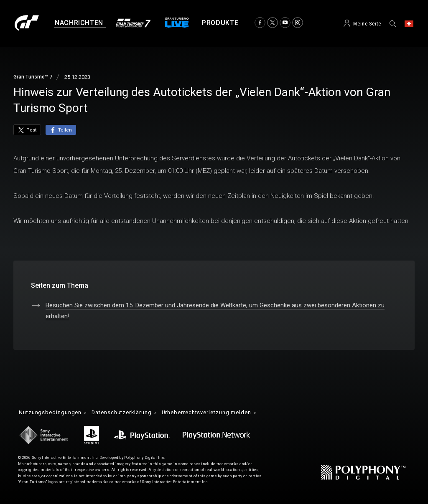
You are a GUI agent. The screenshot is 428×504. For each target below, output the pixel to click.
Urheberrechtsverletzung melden (223, 413)
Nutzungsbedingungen (52, 413)
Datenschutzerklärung (130, 413)
